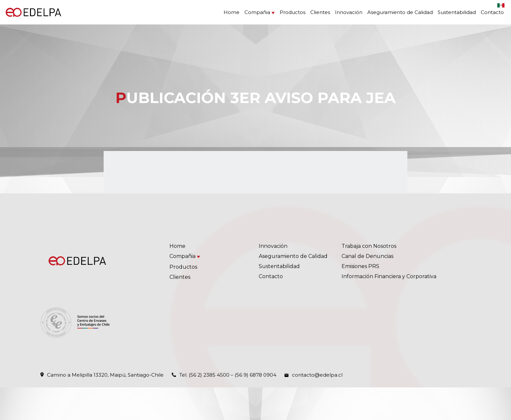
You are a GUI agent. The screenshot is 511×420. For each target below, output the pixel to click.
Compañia (257, 12)
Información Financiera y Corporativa (389, 276)
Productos (292, 12)
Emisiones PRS (360, 266)
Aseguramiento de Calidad (400, 12)
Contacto (492, 12)
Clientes (320, 12)
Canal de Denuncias (367, 256)
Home (232, 12)
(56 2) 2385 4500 (209, 375)
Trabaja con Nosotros (369, 246)
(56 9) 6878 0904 (255, 375)
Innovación (349, 12)
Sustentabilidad (457, 12)
